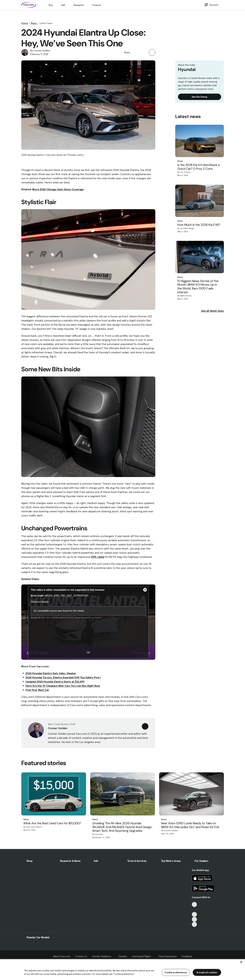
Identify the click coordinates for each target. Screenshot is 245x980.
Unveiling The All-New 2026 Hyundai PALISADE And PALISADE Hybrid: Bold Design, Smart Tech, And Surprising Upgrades (122, 827)
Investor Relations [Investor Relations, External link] (103, 956)
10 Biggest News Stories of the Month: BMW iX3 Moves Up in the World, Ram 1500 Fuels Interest (198, 287)
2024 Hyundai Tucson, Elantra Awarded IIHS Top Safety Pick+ (63, 677)
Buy (51, 5)
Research (79, 5)
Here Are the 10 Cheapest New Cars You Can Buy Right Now (63, 686)
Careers (123, 956)
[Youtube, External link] (194, 915)
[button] (135, 52)
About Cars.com (62, 956)
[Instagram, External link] (194, 919)
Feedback (187, 956)
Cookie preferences (176, 972)
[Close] (241, 962)
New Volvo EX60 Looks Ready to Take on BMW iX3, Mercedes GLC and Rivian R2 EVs (190, 825)
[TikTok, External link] (194, 904)
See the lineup (199, 97)
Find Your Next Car (37, 690)
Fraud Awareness (167, 956)
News (34, 23)
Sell (63, 5)
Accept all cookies (207, 972)
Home (25, 23)
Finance (97, 5)
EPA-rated (98, 557)
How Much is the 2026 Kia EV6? (199, 225)
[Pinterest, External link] (194, 924)
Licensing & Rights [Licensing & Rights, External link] (143, 956)
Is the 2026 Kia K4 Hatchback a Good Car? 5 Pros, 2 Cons (199, 167)
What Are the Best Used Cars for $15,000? (52, 823)
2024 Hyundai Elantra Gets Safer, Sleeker (51, 673)
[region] (122, 969)
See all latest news (212, 311)
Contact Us (81, 956)
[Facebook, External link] (194, 909)
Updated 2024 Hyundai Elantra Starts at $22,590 (55, 682)
